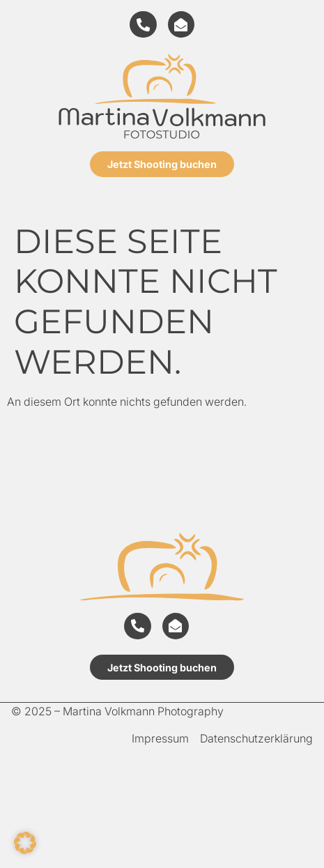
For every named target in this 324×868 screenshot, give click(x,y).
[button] (25, 843)
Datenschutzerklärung (256, 738)
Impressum (160, 738)
